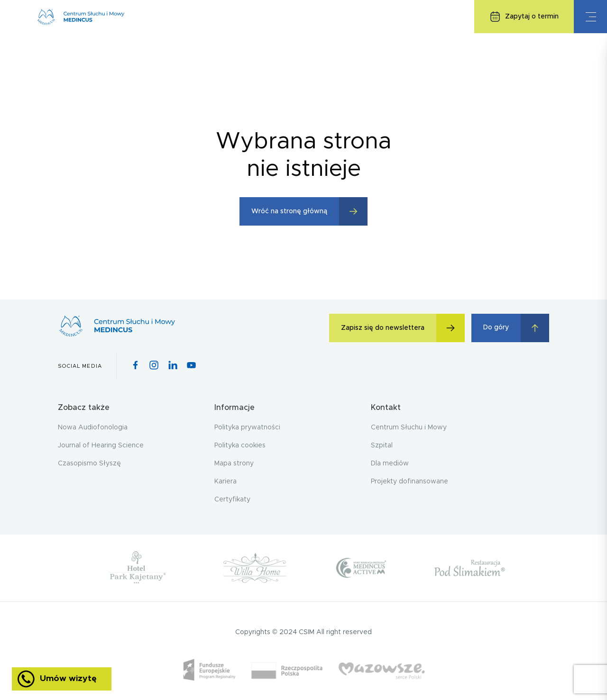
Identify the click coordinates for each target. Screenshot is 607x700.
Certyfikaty (232, 500)
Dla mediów (390, 464)
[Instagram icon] (154, 366)
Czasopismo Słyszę (89, 464)
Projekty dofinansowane (409, 482)
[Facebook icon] (135, 366)
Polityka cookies (240, 445)
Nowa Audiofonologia (93, 427)
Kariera (225, 482)
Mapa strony (234, 464)
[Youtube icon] (191, 366)
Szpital (382, 445)
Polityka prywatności (247, 427)
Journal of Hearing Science (101, 445)
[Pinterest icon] (173, 366)
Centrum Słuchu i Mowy (409, 427)
